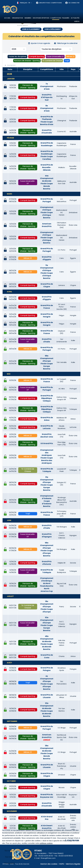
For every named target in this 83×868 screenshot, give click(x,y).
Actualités (75, 18)
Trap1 (67, 61)
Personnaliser (10, 863)
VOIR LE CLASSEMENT (31, 29)
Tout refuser (10, 857)
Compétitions (56, 18)
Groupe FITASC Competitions (49, 3)
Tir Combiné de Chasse (52, 61)
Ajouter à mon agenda (39, 43)
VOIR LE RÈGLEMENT (53, 29)
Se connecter (72, 3)
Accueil (7, 18)
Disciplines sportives (41, 18)
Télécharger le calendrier (66, 43)
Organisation (17, 18)
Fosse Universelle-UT (55, 56)
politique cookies (46, 843)
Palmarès (66, 18)
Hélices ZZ (70, 56)
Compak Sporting (37, 56)
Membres (28, 18)
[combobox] (25, 3)
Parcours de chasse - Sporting (27, 61)
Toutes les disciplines (17, 56)
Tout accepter (10, 851)
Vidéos (77, 21)
